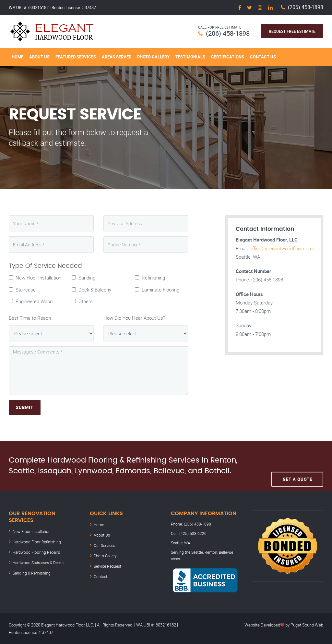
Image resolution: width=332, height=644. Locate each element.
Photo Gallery (153, 57)
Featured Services (76, 57)
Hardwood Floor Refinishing (37, 542)
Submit (25, 407)
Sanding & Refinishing (32, 573)
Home (18, 57)
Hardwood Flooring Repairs (36, 552)
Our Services (104, 545)
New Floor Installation (32, 531)
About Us (39, 57)
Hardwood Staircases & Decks (38, 563)
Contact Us (263, 57)
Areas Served (117, 57)
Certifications (228, 57)
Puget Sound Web (307, 625)
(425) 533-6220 (193, 533)
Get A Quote (297, 466)
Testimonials (190, 57)
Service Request (107, 566)
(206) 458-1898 (306, 7)
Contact (101, 576)
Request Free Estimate (292, 31)
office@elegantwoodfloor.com (281, 248)
